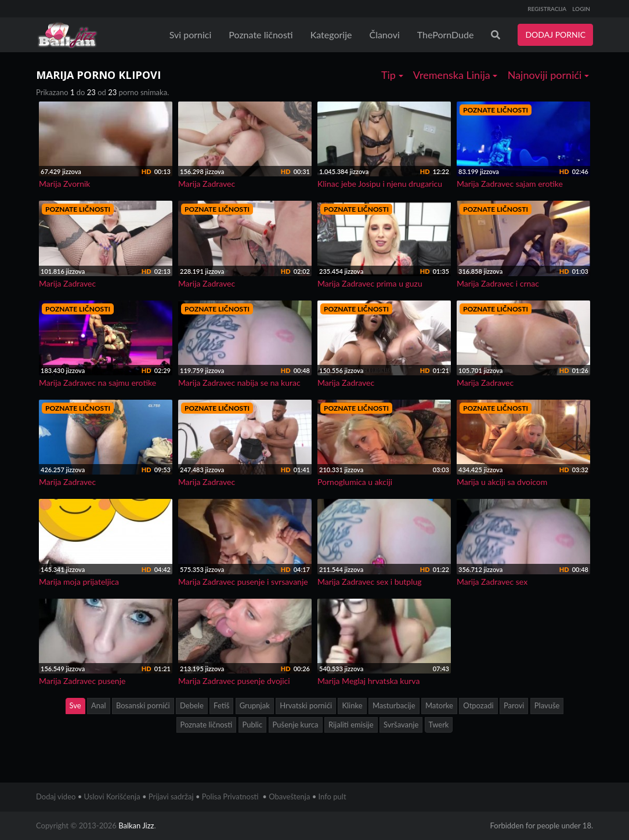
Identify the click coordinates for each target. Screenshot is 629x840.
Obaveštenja (289, 796)
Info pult (332, 796)
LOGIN (581, 9)
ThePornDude (446, 35)
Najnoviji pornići (548, 75)
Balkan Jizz (136, 825)
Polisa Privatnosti (230, 796)
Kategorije (331, 35)
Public (253, 725)
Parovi (514, 705)
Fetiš (221, 705)
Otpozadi (478, 705)
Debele (192, 705)
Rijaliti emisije (351, 725)
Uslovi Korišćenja (112, 796)
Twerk (439, 725)
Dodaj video (56, 796)
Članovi (384, 35)
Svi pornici (191, 35)
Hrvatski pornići (306, 705)
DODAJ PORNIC (555, 35)
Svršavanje (401, 725)
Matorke (439, 705)
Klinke (352, 705)
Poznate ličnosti (261, 35)
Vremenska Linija (456, 75)
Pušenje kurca (296, 725)
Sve (75, 705)
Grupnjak (255, 705)
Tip (392, 75)
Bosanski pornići (143, 705)
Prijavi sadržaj (171, 796)
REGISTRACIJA (547, 9)
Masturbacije (394, 705)
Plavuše (547, 705)
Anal (99, 705)
